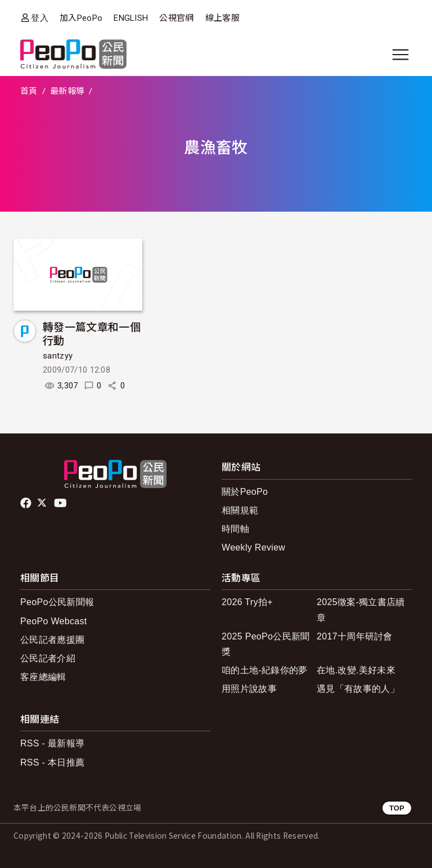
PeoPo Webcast (54, 621)
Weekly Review (253, 547)
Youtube (61, 503)
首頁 (29, 91)
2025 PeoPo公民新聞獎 (266, 644)
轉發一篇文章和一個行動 (92, 333)
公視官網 (176, 18)
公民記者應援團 (52, 640)
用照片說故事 (249, 689)
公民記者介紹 (48, 658)
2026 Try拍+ (247, 602)
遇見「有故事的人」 (358, 689)
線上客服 (222, 18)
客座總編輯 (43, 677)
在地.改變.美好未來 (356, 670)
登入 (40, 18)
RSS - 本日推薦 (52, 762)
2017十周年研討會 (355, 636)
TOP (397, 808)
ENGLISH (131, 18)
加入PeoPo (81, 18)
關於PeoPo (245, 492)
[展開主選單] (400, 55)
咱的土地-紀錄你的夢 (265, 670)
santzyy (58, 356)
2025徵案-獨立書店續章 (361, 610)
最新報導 (67, 91)
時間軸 (235, 529)
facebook (27, 503)
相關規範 (240, 510)
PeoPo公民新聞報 (57, 602)
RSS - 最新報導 (52, 743)
